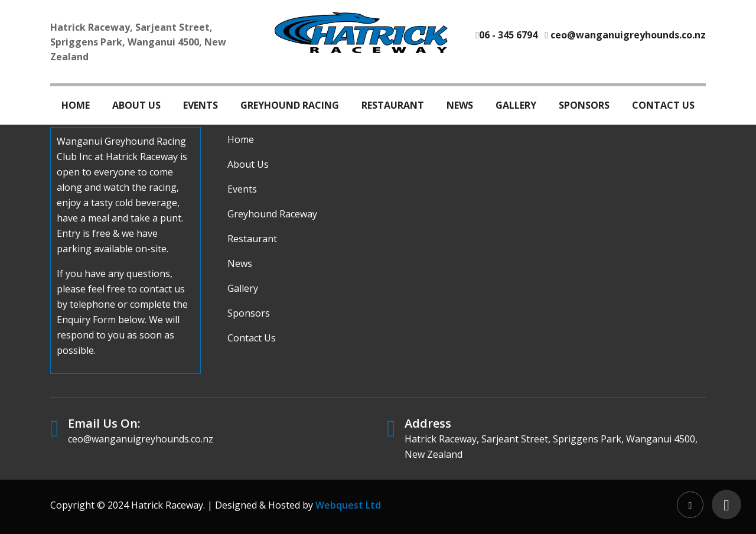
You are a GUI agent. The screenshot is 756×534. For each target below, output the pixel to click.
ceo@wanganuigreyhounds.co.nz (628, 35)
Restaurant (393, 105)
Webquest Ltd (348, 505)
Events (201, 105)
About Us (136, 105)
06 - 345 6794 (508, 35)
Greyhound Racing (290, 105)
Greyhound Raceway (272, 214)
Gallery (516, 105)
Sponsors (584, 105)
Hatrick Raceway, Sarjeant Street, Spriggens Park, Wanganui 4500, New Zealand (138, 42)
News (460, 105)
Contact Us (663, 105)
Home (76, 105)
